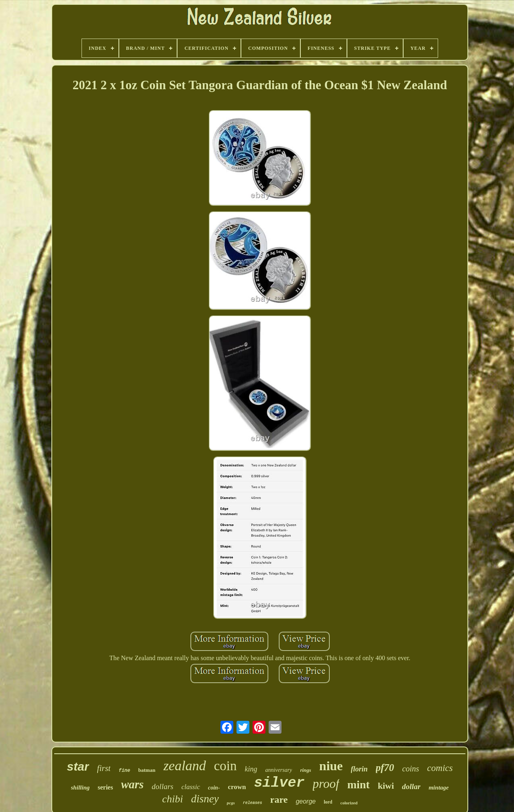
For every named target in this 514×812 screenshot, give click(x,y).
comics (440, 768)
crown (237, 787)
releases (253, 803)
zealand (185, 766)
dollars (163, 786)
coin (225, 766)
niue (331, 766)
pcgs (231, 803)
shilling (81, 787)
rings (305, 770)
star (78, 766)
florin (359, 769)
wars (132, 784)
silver (279, 783)
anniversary (278, 770)
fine (124, 771)
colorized (349, 803)
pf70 (385, 768)
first (104, 768)
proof (326, 784)
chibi (173, 799)
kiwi (386, 786)
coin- (214, 788)
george (306, 801)
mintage (439, 787)
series (105, 787)
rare (279, 800)
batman (147, 770)
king (251, 769)
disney (205, 799)
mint (359, 784)
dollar (411, 786)
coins (410, 769)
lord (328, 802)
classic (191, 787)
